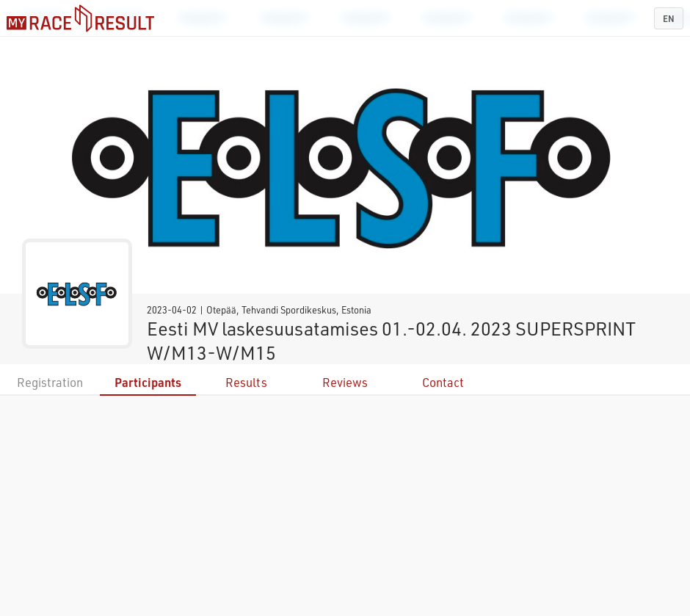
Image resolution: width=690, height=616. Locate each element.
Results (246, 382)
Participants (148, 382)
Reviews (345, 382)
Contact (443, 382)
